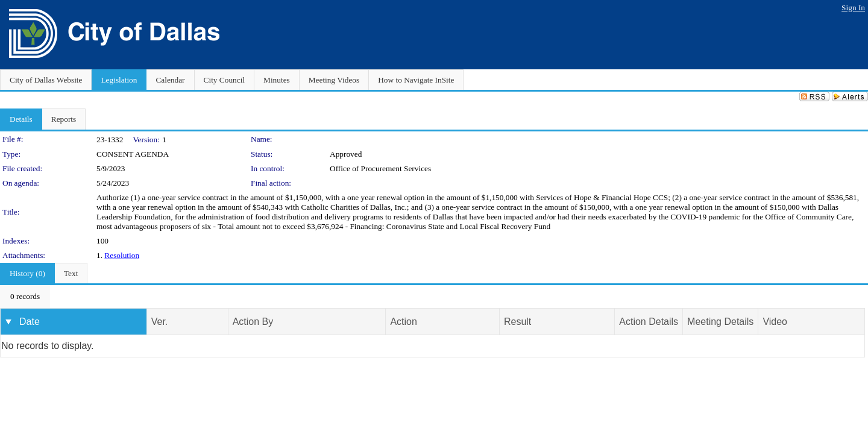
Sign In (853, 8)
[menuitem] (25, 297)
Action (403, 322)
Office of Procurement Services (380, 168)
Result (517, 322)
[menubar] (25, 297)
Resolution (122, 255)
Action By (253, 322)
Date (30, 322)
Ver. (160, 322)
